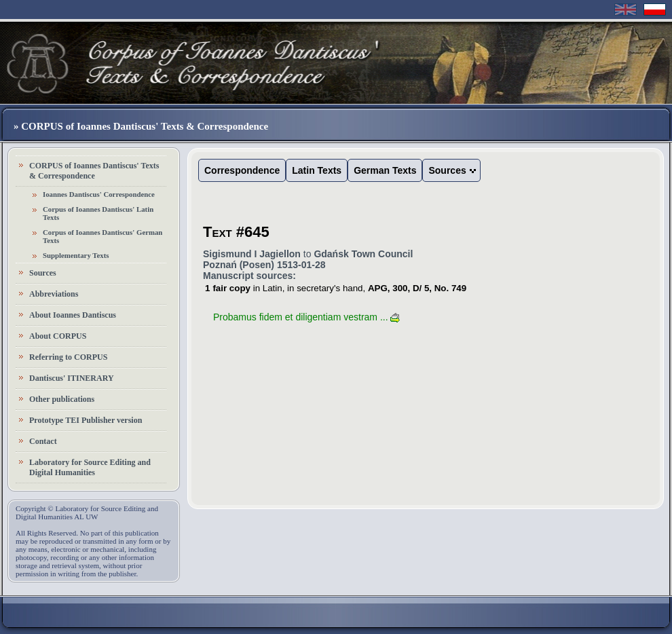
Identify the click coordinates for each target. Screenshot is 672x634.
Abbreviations (54, 294)
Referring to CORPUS (68, 357)
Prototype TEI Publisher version (86, 420)
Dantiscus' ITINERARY (72, 378)
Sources (43, 273)
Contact (43, 441)
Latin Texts (317, 170)
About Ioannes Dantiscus (73, 315)
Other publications (62, 399)
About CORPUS (58, 336)
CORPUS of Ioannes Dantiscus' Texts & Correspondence (94, 171)
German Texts (385, 170)
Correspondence (242, 170)
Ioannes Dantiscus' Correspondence (99, 194)
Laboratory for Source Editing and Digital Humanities (90, 467)
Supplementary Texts (76, 255)
